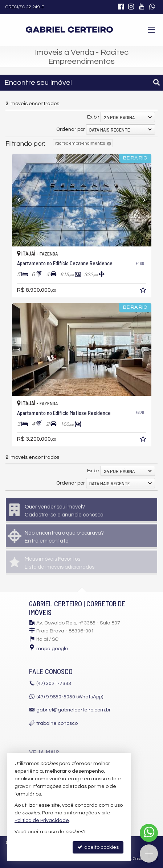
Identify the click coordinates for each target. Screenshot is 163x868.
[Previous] (23, 200)
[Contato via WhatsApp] (149, 833)
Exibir (93, 117)
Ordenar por (71, 129)
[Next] (141, 200)
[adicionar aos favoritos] (144, 291)
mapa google (52, 649)
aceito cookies (98, 847)
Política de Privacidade (42, 821)
